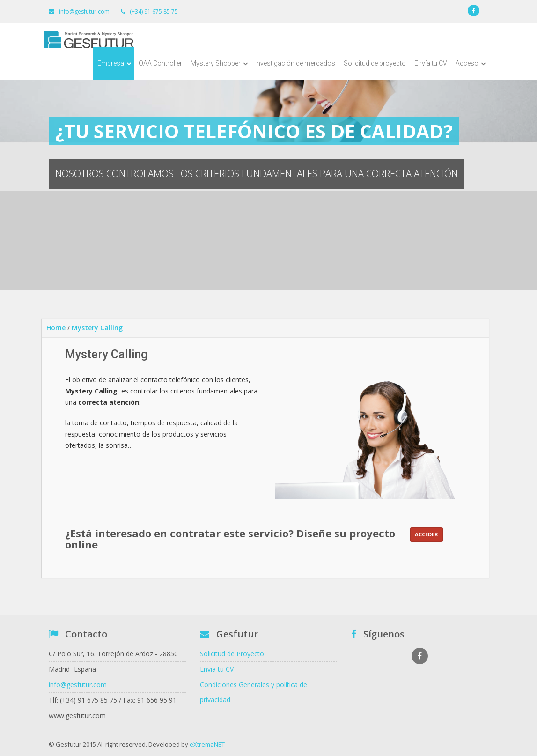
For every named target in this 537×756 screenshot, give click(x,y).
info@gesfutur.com (78, 685)
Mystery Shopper (219, 63)
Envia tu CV (217, 669)
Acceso (471, 63)
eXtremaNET (207, 744)
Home (56, 328)
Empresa (114, 63)
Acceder (427, 534)
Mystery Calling (97, 328)
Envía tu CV (431, 63)
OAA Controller (160, 63)
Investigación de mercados (295, 63)
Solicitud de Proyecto (232, 654)
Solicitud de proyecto (375, 63)
